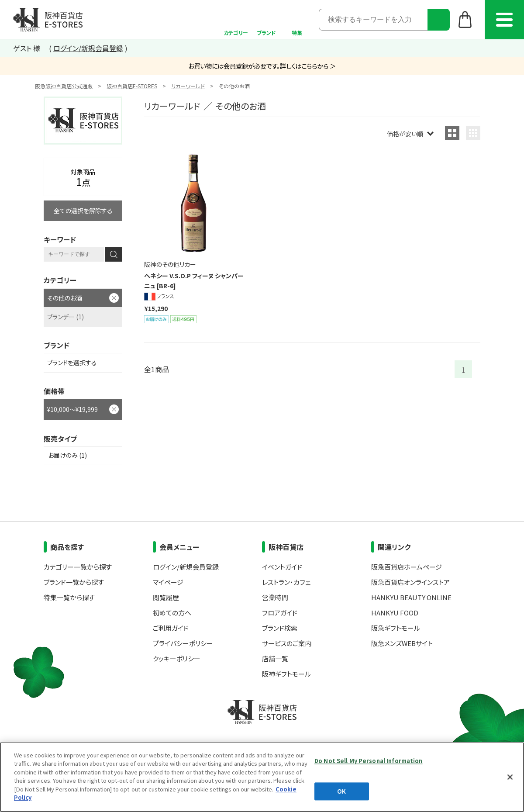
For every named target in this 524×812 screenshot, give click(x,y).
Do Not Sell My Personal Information (369, 761)
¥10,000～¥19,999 (72, 409)
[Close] (510, 777)
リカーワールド (188, 86)
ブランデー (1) (65, 317)
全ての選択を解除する (83, 211)
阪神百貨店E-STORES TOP (48, 20)
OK (341, 791)
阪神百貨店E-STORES (132, 86)
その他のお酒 (65, 298)
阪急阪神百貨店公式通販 (64, 86)
